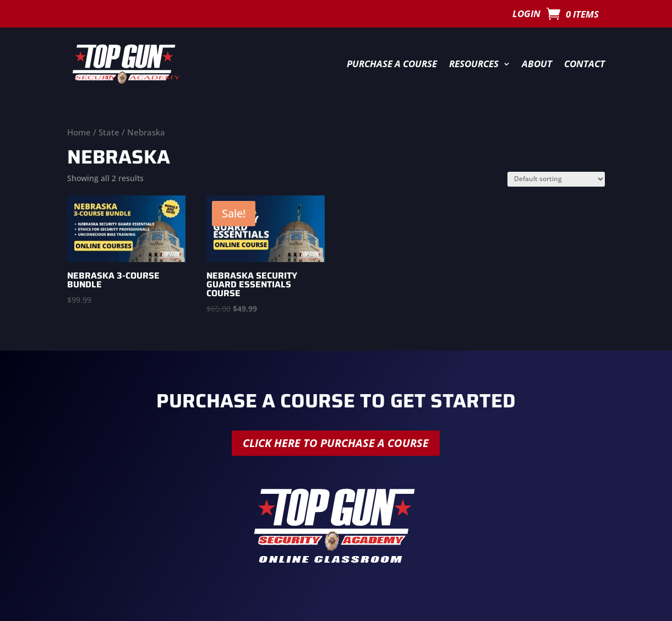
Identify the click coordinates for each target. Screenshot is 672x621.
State (109, 132)
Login (526, 15)
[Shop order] (556, 179)
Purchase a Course (392, 64)
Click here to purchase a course (336, 443)
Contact (584, 64)
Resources (474, 64)
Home (79, 132)
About (537, 64)
